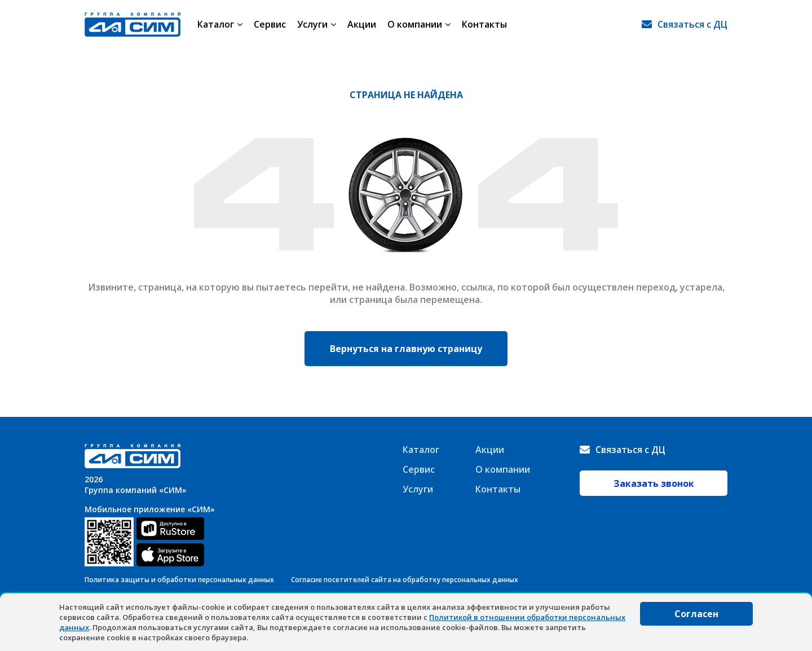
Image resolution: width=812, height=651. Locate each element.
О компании (419, 24)
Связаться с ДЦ (692, 24)
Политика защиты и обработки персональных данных (179, 580)
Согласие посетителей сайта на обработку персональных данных (405, 580)
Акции (362, 24)
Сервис (270, 24)
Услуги (317, 24)
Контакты (484, 24)
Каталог (220, 24)
